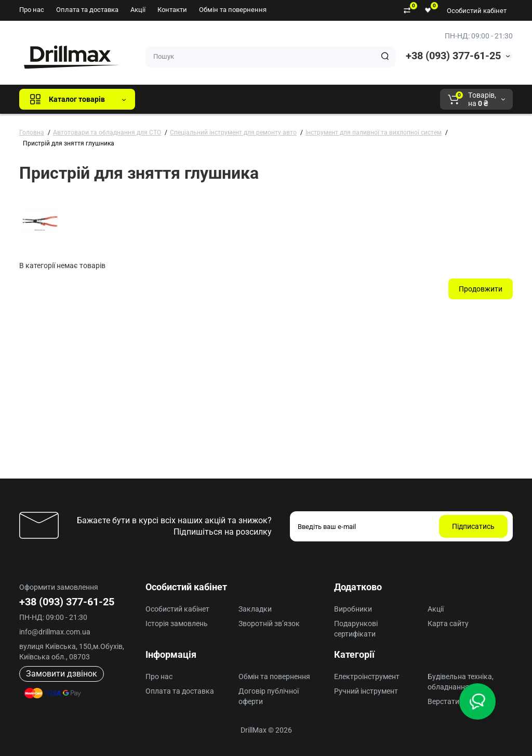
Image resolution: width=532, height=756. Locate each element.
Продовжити (481, 289)
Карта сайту (448, 624)
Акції (138, 10)
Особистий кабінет (477, 11)
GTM (212, 99)
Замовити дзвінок (62, 674)
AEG (320, 99)
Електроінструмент (367, 677)
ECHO (288, 99)
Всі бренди (171, 99)
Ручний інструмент (366, 691)
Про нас (32, 10)
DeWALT (249, 99)
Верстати (443, 701)
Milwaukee (360, 99)
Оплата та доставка (87, 10)
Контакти (172, 10)
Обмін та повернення (233, 10)
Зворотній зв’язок (269, 624)
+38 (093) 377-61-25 (453, 56)
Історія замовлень (177, 624)
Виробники (353, 609)
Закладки (255, 609)
